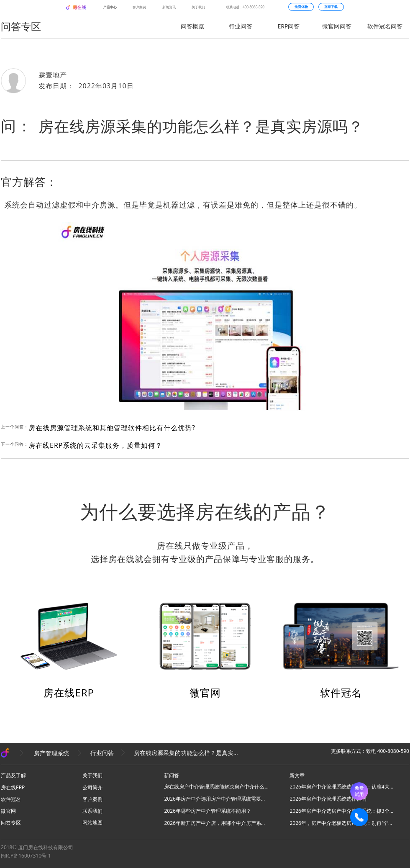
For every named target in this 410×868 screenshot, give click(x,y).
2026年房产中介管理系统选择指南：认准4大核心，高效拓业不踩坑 (342, 787)
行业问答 (241, 26)
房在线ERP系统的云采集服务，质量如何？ (95, 445)
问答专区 (11, 823)
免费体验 (301, 7)
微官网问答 (337, 26)
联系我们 (92, 811)
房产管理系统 (51, 753)
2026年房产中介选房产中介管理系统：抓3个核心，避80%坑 (342, 811)
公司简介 (92, 787)
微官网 (205, 692)
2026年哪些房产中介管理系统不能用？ (207, 811)
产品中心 (110, 7)
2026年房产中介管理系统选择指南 (328, 799)
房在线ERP (69, 692)
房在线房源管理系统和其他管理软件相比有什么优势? (112, 428)
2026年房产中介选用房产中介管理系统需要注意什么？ (216, 799)
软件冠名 (341, 692)
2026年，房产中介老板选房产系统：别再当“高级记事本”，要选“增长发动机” (342, 823)
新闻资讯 (169, 7)
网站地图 (92, 823)
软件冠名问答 (385, 26)
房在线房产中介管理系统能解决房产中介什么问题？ (216, 787)
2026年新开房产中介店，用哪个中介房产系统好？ (216, 823)
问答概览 (192, 26)
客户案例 (139, 7)
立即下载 (331, 7)
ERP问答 (289, 26)
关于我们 (198, 7)
